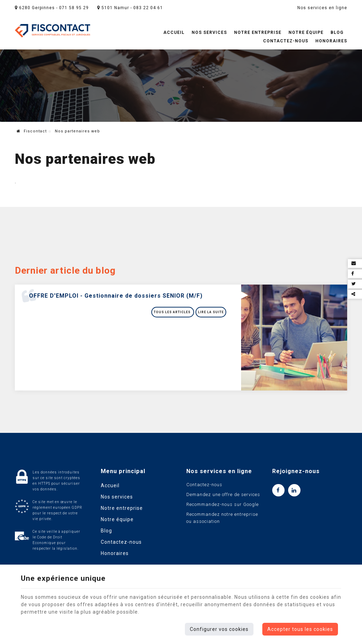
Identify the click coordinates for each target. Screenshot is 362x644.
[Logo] (52, 31)
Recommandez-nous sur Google (223, 504)
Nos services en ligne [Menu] (219, 471)
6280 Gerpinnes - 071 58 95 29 (52, 8)
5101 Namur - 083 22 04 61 (130, 8)
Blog (337, 32)
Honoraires (331, 41)
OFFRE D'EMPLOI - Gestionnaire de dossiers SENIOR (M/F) (116, 296)
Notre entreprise (258, 32)
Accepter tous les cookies (300, 629)
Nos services (209, 32)
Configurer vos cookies (219, 629)
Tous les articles (173, 312)
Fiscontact (32, 131)
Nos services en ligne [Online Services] (322, 8)
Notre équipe (306, 32)
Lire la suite (211, 312)
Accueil (174, 32)
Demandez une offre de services (223, 494)
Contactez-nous (286, 41)
